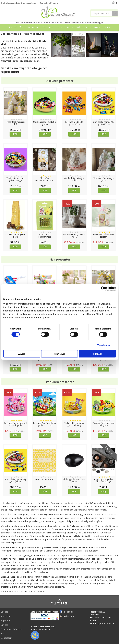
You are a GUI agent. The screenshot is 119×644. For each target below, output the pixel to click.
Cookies (4, 612)
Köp (15, 134)
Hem (62, 27)
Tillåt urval (59, 354)
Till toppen (59, 602)
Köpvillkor (5, 620)
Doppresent (7, 638)
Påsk (23, 27)
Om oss (4, 625)
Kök (71, 27)
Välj (104, 491)
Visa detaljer (104, 345)
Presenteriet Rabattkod (12, 629)
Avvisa (22, 354)
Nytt (11, 27)
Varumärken (6, 616)
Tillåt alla (97, 354)
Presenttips (50, 27)
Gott (88, 27)
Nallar (3, 634)
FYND (108, 27)
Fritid (79, 27)
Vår (16, 27)
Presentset (35, 27)
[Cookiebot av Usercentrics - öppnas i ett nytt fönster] (103, 289)
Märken (99, 27)
